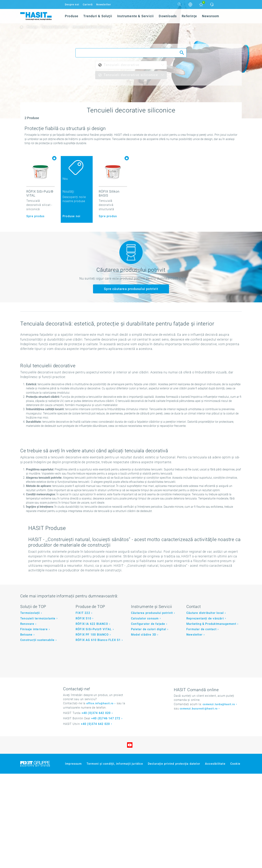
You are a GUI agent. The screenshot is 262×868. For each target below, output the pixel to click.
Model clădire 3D (144, 729)
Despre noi (72, 4)
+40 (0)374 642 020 (96, 807)
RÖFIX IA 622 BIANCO (92, 718)
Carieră (88, 4)
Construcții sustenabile (37, 734)
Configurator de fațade (148, 718)
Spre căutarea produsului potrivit (131, 289)
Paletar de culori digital (149, 724)
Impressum (73, 858)
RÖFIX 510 (83, 713)
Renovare (27, 718)
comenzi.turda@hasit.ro (219, 799)
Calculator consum (145, 713)
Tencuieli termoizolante (38, 713)
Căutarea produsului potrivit (152, 707)
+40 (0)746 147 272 (106, 813)
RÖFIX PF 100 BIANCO (92, 729)
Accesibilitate (215, 858)
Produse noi (71, 216)
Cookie (235, 858)
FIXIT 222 (83, 707)
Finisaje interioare (34, 724)
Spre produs (35, 216)
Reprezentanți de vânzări (205, 713)
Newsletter (104, 4)
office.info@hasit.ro (100, 798)
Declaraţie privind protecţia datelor (174, 858)
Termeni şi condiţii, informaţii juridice (115, 858)
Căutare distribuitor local (205, 707)
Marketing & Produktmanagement (211, 718)
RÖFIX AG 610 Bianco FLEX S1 (98, 734)
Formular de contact (201, 724)
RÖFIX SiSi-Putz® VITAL (94, 724)
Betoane (26, 729)
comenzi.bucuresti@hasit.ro (199, 803)
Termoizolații (30, 707)
